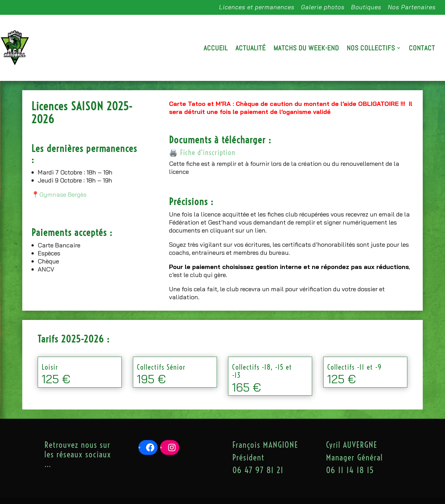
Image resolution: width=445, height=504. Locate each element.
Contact (422, 49)
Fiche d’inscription (208, 153)
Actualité (251, 49)
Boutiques (366, 8)
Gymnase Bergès (63, 194)
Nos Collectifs (371, 49)
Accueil (216, 49)
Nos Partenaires (412, 8)
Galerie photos (323, 8)
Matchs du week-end (306, 49)
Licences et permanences (257, 8)
